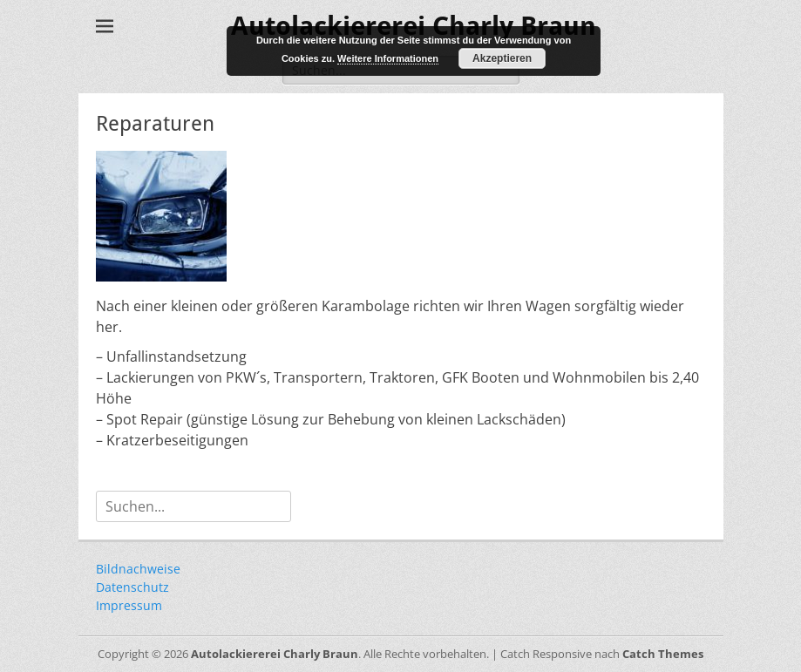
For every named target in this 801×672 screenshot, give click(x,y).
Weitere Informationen (388, 58)
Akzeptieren (502, 58)
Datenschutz (132, 587)
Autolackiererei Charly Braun (275, 654)
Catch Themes (663, 654)
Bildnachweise (138, 569)
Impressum (129, 605)
